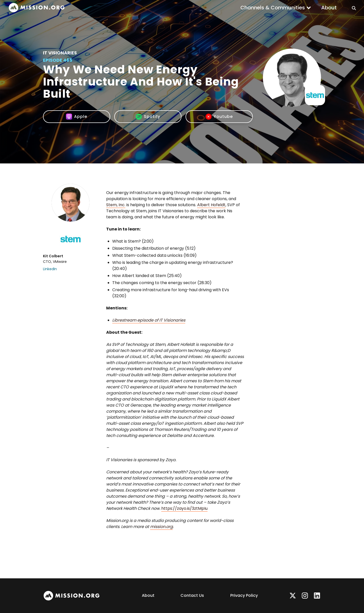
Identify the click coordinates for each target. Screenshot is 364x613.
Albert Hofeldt (211, 205)
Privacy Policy (244, 595)
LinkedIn (50, 269)
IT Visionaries (60, 53)
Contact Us (192, 595)
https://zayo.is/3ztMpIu (184, 508)
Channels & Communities (273, 8)
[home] (37, 8)
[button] (276, 8)
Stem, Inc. (116, 205)
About (329, 8)
